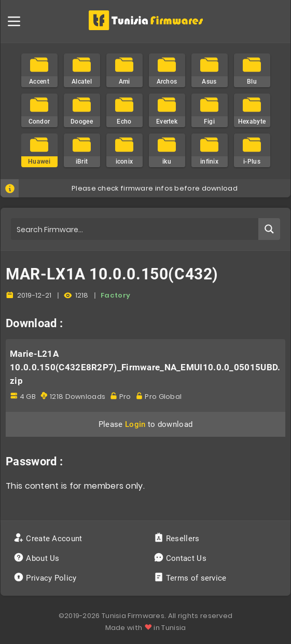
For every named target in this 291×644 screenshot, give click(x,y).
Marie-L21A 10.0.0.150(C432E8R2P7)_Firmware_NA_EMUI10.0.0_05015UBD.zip (145, 367)
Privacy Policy (46, 578)
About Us (38, 558)
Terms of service (191, 578)
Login (135, 424)
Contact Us (181, 558)
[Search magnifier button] (269, 229)
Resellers (178, 539)
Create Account (49, 539)
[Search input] (135, 229)
